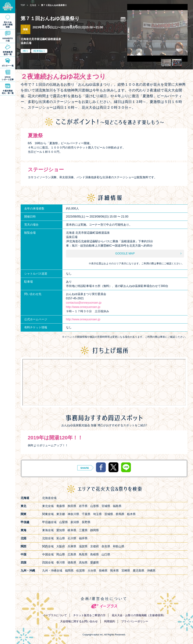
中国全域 (48, 554)
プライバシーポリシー (135, 621)
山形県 (95, 506)
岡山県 (61, 554)
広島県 (72, 554)
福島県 (117, 506)
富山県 (61, 538)
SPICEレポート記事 (8, 78)
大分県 (92, 571)
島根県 (95, 554)
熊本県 (114, 571)
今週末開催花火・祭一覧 (8, 92)
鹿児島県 (138, 571)
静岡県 (95, 530)
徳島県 (72, 562)
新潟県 (75, 522)
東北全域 (48, 506)
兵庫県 (72, 546)
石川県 (72, 538)
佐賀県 (81, 571)
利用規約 (110, 621)
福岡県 (69, 571)
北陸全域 (48, 538)
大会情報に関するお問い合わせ (79, 621)
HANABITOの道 (8, 40)
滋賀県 (83, 546)
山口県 (106, 554)
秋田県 (72, 506)
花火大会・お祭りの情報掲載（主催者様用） (139, 615)
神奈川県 (73, 514)
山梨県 (63, 522)
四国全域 (48, 562)
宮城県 (106, 506)
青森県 (61, 506)
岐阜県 (72, 530)
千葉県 (86, 514)
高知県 (83, 562)
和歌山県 (119, 546)
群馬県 (120, 514)
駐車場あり (40, 51)
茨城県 (109, 514)
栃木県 (131, 514)
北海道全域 (49, 498)
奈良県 (106, 546)
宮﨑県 (126, 571)
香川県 (61, 562)
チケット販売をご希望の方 (89, 615)
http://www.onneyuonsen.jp (83, 307)
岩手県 (83, 506)
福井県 (83, 538)
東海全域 (48, 530)
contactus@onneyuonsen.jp (84, 303)
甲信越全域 (49, 522)
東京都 (61, 514)
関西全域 (48, 546)
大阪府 (61, 546)
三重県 (83, 530)
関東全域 (48, 514)
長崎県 (103, 571)
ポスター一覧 (8, 66)
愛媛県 (95, 562)
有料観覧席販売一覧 (8, 53)
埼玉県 (97, 514)
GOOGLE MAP (125, 253)
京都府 (95, 546)
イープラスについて (55, 615)
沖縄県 (151, 571)
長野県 (86, 522)
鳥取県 (83, 554)
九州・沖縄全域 (52, 571)
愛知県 (61, 530)
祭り (26, 51)
